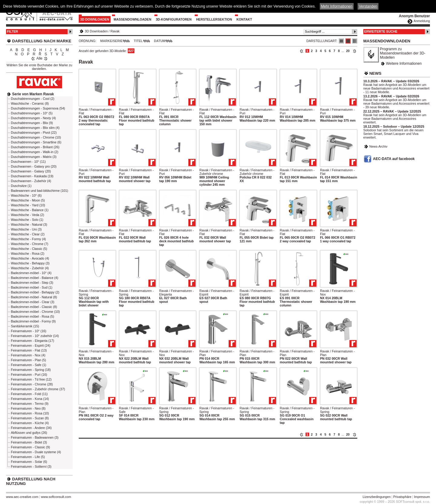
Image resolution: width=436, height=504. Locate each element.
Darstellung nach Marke (42, 41)
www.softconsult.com (56, 497)
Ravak (115, 31)
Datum (160, 41)
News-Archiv (378, 146)
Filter (13, 31)
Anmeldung (422, 21)
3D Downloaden (95, 19)
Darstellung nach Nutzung (31, 481)
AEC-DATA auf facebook (394, 159)
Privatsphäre (402, 497)
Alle (39, 58)
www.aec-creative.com (22, 497)
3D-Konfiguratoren (174, 19)
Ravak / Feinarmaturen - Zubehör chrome (217, 172)
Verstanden (368, 6)
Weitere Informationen (404, 64)
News (375, 73)
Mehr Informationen (337, 6)
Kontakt (244, 19)
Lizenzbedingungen (377, 497)
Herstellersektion (214, 19)
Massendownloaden (132, 19)
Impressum (422, 497)
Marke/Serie (111, 41)
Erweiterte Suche (381, 31)
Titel (138, 41)
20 (348, 51)
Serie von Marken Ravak (33, 94)
